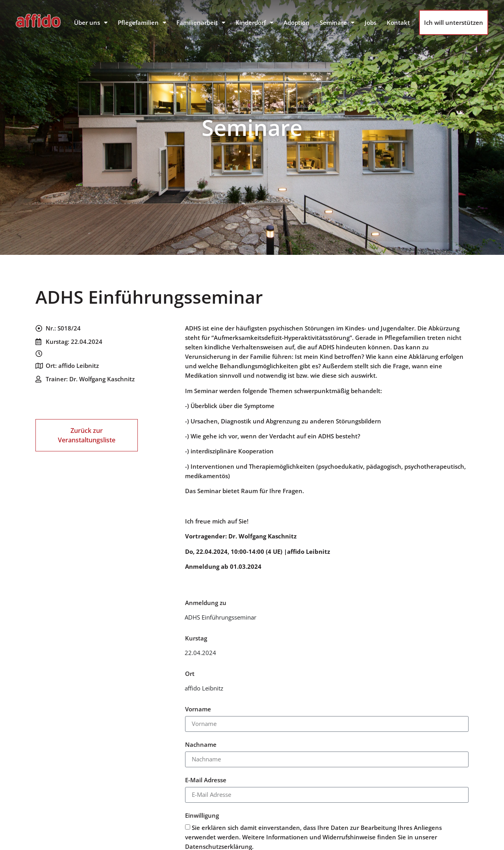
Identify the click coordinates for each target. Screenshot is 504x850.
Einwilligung (202, 816)
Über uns (91, 23)
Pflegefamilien (142, 23)
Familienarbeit (201, 23)
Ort (190, 674)
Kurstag (196, 639)
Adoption (296, 22)
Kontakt (398, 22)
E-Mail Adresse (206, 780)
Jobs (371, 22)
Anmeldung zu (206, 603)
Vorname (198, 710)
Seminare (337, 23)
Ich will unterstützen (454, 22)
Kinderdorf (254, 23)
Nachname (201, 745)
